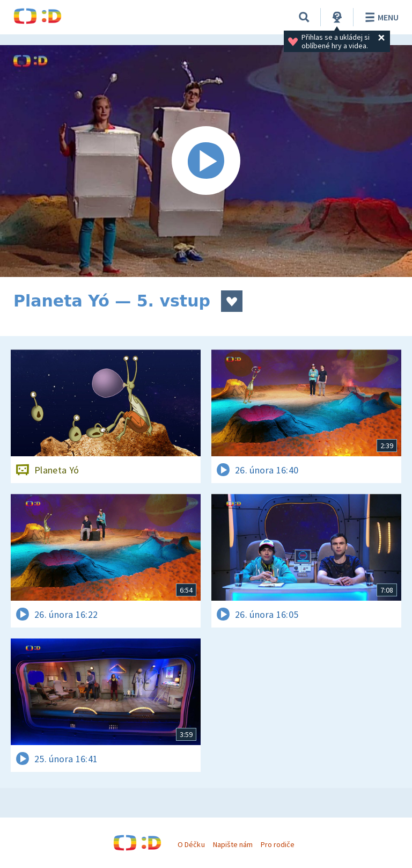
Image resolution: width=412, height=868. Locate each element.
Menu (380, 17)
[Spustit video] (206, 161)
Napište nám (233, 844)
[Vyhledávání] (304, 17)
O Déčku (191, 844)
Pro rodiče (278, 844)
